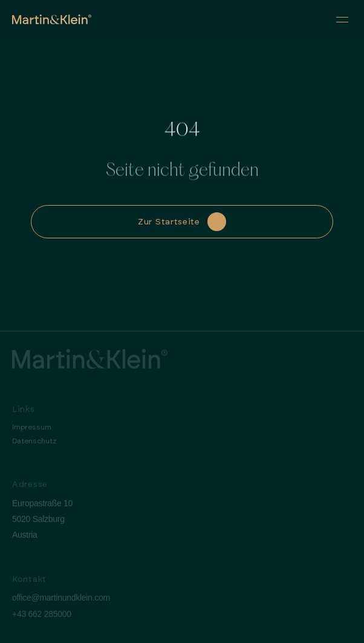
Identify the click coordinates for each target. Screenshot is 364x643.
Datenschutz (34, 445)
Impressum (32, 431)
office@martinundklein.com (61, 601)
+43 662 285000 (42, 618)
